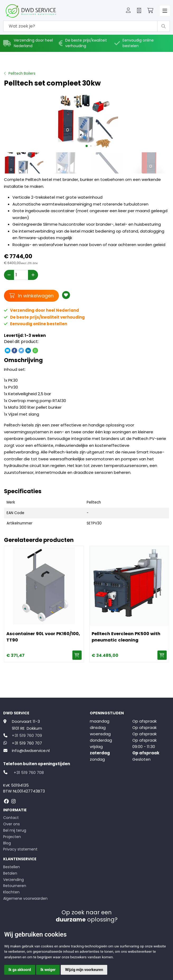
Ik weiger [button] (48, 970)
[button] (128, 11)
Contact (11, 818)
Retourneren (15, 886)
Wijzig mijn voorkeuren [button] (84, 970)
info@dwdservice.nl (31, 750)
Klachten (11, 892)
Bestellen (11, 867)
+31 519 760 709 (27, 735)
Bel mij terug (15, 830)
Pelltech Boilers (22, 73)
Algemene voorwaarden (25, 898)
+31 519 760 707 (27, 743)
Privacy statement (20, 849)
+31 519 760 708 (29, 772)
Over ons (11, 824)
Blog (7, 843)
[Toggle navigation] (165, 11)
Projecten (12, 837)
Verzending (13, 880)
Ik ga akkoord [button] (20, 970)
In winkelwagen (31, 296)
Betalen (10, 873)
